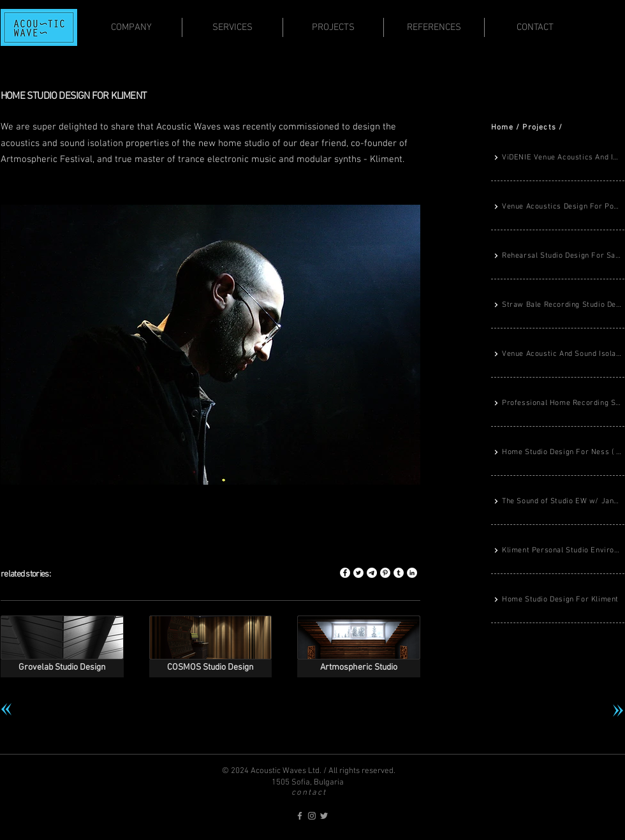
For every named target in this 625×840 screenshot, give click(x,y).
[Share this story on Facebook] (345, 573)
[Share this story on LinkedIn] (412, 573)
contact (309, 793)
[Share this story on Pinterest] (385, 573)
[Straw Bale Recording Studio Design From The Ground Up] (558, 306)
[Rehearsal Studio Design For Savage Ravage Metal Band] (558, 256)
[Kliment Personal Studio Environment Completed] (558, 551)
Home (502, 128)
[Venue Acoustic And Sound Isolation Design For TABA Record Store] (558, 355)
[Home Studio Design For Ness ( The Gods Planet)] (558, 453)
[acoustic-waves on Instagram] (312, 816)
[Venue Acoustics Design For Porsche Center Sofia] (558, 207)
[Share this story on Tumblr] (399, 573)
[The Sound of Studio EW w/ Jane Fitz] (558, 502)
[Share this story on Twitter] (358, 573)
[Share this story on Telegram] (372, 573)
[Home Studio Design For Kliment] (558, 600)
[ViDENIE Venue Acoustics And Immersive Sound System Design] (558, 158)
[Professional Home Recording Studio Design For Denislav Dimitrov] (558, 404)
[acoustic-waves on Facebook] (300, 816)
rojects (542, 128)
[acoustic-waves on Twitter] (324, 816)
